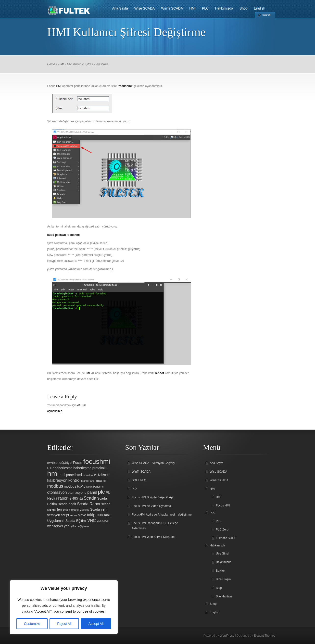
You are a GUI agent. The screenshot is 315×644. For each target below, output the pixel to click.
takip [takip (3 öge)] (91, 515)
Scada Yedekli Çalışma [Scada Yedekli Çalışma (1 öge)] (76, 510)
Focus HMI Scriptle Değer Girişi (152, 497)
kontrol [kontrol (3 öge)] (74, 480)
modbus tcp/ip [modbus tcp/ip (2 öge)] (75, 486)
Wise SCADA (145, 8)
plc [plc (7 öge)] (101, 492)
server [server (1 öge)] (74, 515)
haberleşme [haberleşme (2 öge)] (63, 468)
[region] (64, 607)
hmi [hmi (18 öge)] (53, 474)
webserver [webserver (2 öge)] (55, 526)
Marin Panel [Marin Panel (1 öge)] (88, 481)
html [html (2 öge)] (79, 475)
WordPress (227, 636)
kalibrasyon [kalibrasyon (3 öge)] (57, 480)
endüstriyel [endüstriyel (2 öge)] (64, 463)
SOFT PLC (139, 480)
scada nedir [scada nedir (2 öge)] (67, 504)
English (260, 8)
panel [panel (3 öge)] (92, 492)
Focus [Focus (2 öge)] (78, 463)
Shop (244, 8)
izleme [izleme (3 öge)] (104, 475)
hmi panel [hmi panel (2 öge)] (67, 475)
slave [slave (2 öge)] (82, 515)
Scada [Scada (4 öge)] (90, 498)
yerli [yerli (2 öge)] (67, 526)
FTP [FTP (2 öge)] (51, 468)
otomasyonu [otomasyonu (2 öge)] (77, 492)
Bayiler (220, 571)
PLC (205, 8)
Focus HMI (223, 505)
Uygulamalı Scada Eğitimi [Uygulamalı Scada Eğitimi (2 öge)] (67, 521)
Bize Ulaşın (223, 579)
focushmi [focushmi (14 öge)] (97, 461)
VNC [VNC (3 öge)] (92, 520)
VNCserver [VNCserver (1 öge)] (103, 521)
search (267, 15)
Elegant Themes (264, 636)
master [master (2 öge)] (101, 480)
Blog (219, 588)
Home (51, 64)
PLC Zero (222, 530)
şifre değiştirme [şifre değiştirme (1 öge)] (80, 526)
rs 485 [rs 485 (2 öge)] (73, 498)
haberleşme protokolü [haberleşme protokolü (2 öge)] (90, 468)
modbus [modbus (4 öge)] (55, 486)
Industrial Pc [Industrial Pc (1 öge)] (90, 475)
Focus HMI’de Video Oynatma (151, 506)
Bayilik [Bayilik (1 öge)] (51, 463)
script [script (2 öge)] (65, 515)
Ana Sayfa (120, 8)
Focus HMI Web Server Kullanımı (154, 537)
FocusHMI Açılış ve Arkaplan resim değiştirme (162, 515)
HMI (192, 8)
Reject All (64, 624)
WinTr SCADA (172, 8)
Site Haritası (224, 596)
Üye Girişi (222, 554)
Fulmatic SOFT (226, 538)
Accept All (96, 624)
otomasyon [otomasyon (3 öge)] (57, 492)
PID (134, 489)
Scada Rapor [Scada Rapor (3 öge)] (89, 504)
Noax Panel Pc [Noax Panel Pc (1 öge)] (95, 487)
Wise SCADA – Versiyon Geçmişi (154, 463)
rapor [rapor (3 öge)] (63, 498)
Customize (32, 624)
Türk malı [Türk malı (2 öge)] (103, 515)
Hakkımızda (224, 8)
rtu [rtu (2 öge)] (81, 498)
